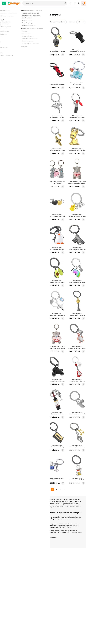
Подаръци (12, 9)
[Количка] (84, 3)
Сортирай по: (42, 22)
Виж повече (33, 544)
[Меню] (4, 3)
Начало (4, 9)
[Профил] (78, 3)
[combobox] (42, 3)
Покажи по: (72, 22)
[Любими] (75, 3)
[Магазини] (71, 3)
